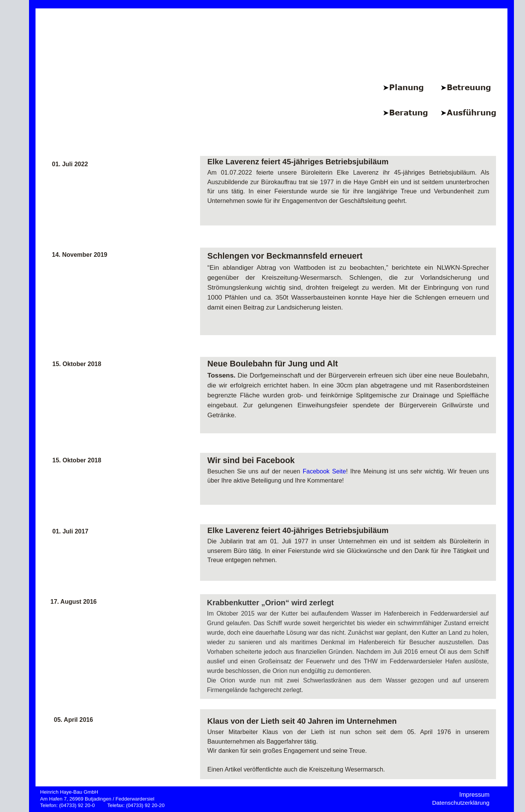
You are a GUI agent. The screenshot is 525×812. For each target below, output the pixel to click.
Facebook (316, 471)
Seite (339, 471)
